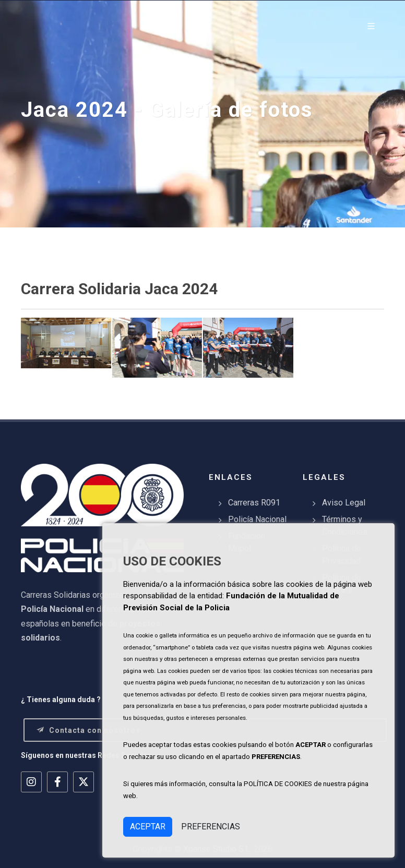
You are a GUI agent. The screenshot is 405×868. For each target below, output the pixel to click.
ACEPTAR (148, 827)
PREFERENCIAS (211, 827)
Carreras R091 (254, 503)
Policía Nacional (257, 519)
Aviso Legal (344, 503)
